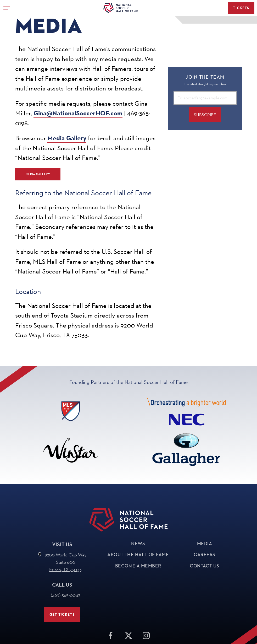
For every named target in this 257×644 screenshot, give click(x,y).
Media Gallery (67, 138)
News (138, 544)
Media (205, 544)
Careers (204, 555)
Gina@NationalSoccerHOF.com (78, 113)
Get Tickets (62, 615)
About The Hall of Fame (138, 555)
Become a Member (138, 566)
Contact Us (205, 566)
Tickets (241, 8)
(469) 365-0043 (66, 595)
